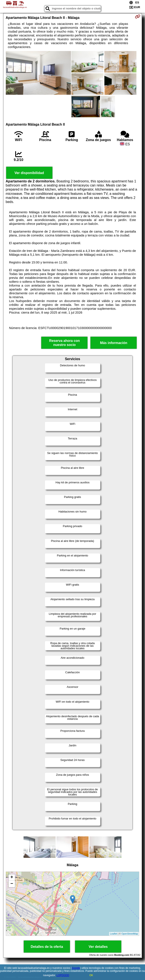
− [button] (12, 884)
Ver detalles (98, 947)
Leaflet (114, 934)
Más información (114, 343)
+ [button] (12, 878)
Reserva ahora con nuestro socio (64, 343)
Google (76, 968)
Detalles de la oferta (47, 947)
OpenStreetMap (130, 934)
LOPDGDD (63, 975)
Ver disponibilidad (29, 173)
